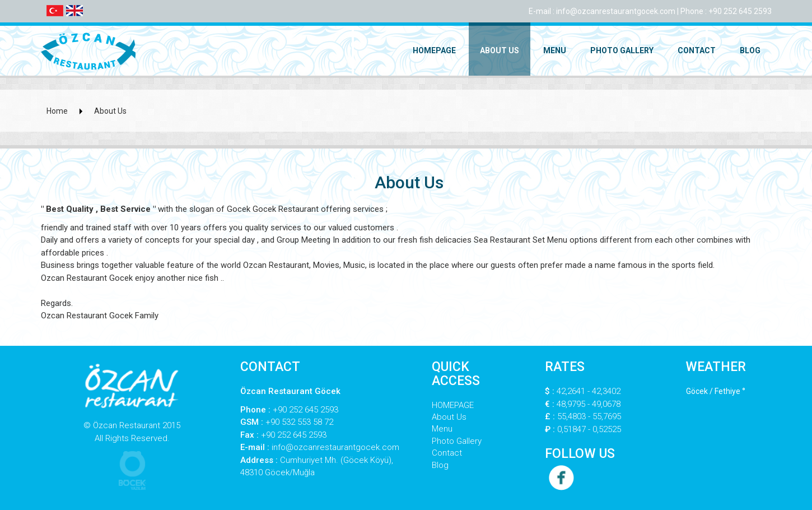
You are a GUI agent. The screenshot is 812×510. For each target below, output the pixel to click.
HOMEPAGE (434, 50)
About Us (500, 50)
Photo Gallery (622, 50)
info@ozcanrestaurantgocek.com (616, 11)
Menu (555, 50)
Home (57, 111)
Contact (697, 50)
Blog (750, 50)
